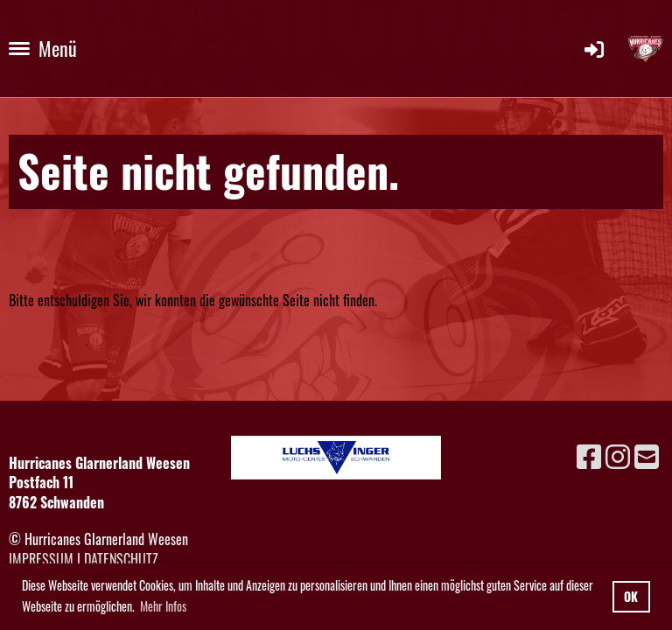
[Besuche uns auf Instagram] (618, 455)
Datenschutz (121, 559)
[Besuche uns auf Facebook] (589, 455)
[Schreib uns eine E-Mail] (647, 455)
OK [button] (631, 596)
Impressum (41, 559)
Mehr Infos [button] (163, 606)
